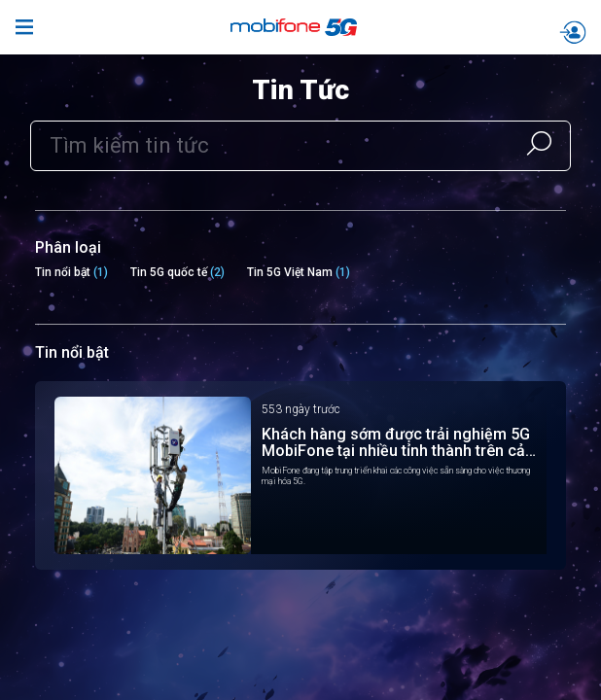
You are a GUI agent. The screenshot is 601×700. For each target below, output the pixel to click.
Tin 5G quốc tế (169, 272)
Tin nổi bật (63, 272)
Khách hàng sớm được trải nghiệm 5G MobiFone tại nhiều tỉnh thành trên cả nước (396, 443)
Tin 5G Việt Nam (290, 272)
